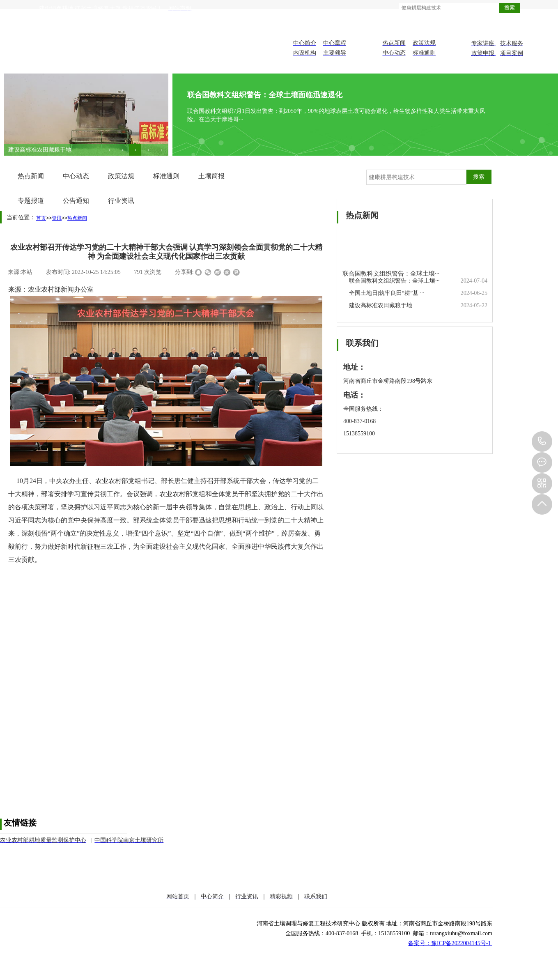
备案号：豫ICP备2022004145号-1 (450, 943)
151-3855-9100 (542, 442)
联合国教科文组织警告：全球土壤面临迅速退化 (265, 95)
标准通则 (166, 176)
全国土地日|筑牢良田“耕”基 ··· (46, 150)
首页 (41, 218)
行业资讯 (121, 201)
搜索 (510, 8)
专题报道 (31, 201)
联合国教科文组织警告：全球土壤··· (391, 274)
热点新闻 (31, 176)
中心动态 (76, 176)
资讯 (57, 218)
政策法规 (121, 176)
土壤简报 (211, 176)
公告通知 (76, 201)
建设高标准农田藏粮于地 (381, 305)
